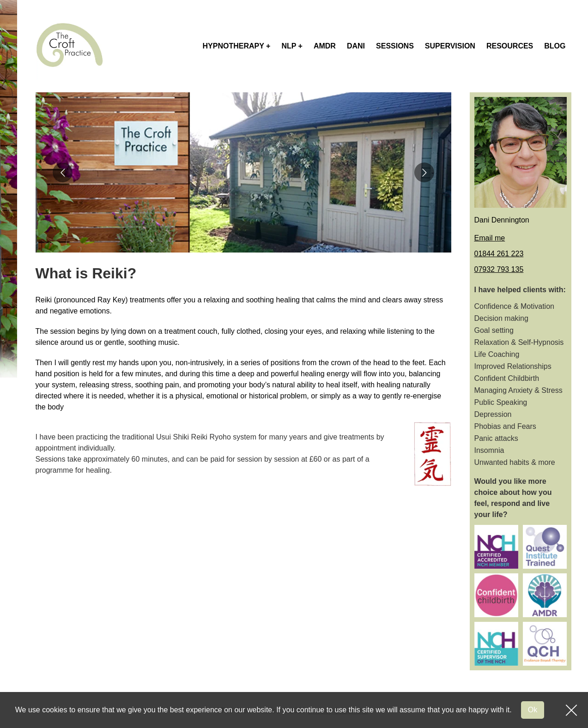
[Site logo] (70, 46)
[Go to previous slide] (63, 172)
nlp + (292, 46)
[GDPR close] (571, 710)
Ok (533, 710)
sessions (395, 46)
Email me (490, 238)
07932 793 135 (499, 269)
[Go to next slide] (424, 172)
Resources (510, 46)
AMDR (325, 46)
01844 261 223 (499, 254)
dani (356, 46)
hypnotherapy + (237, 46)
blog (555, 46)
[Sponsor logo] (496, 547)
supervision (450, 46)
